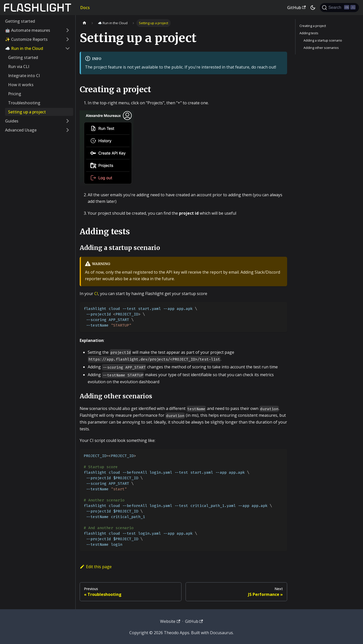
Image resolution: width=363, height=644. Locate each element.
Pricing (15, 94)
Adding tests (309, 33)
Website (170, 621)
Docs (85, 8)
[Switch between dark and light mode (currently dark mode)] (313, 8)
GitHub (296, 8)
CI (96, 294)
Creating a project (313, 26)
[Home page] (84, 23)
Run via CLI (19, 67)
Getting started (20, 21)
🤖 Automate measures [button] (28, 30)
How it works (21, 85)
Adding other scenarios (321, 48)
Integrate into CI (24, 76)
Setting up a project (27, 112)
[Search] (339, 8)
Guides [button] (12, 121)
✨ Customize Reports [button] (26, 39)
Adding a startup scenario (323, 40)
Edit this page (96, 567)
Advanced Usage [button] (21, 130)
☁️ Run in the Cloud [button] (24, 48)
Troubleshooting (24, 103)
